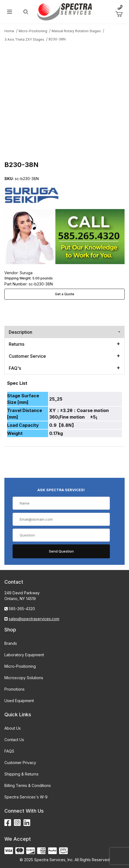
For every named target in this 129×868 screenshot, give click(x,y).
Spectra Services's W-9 (26, 797)
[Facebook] (8, 823)
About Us (13, 728)
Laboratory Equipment (24, 655)
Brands (11, 643)
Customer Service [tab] (27, 356)
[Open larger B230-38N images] (64, 100)
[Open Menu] (10, 12)
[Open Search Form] (26, 12)
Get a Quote (65, 294)
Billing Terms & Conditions (28, 785)
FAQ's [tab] (15, 368)
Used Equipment (19, 701)
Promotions (14, 689)
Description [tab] (20, 332)
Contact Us (14, 740)
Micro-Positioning (20, 666)
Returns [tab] (17, 344)
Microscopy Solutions (24, 678)
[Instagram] (17, 823)
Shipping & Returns (21, 774)
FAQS (9, 751)
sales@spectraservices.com (34, 619)
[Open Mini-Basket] (121, 14)
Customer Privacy (20, 763)
